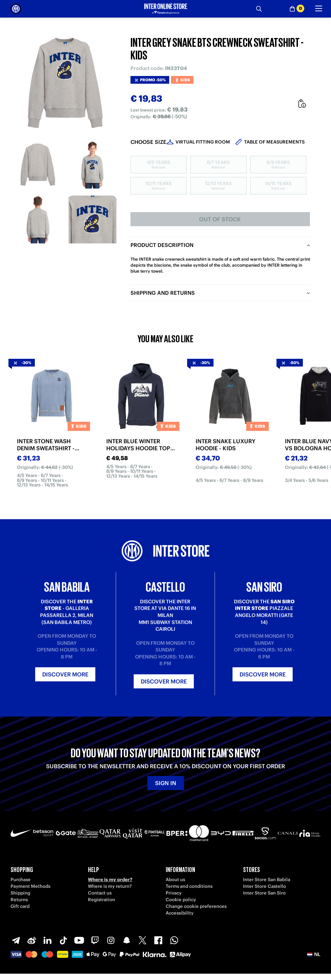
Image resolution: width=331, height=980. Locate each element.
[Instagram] (111, 940)
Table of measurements (274, 142)
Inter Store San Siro (264, 893)
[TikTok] (63, 940)
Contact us (100, 893)
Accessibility (180, 913)
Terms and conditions (189, 886)
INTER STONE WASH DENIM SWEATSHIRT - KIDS (46, 445)
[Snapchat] (127, 940)
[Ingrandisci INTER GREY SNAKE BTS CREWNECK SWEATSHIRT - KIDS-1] (38, 165)
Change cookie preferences (196, 906)
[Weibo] (32, 940)
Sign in (166, 783)
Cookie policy (181, 900)
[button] (314, 954)
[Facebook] (158, 940)
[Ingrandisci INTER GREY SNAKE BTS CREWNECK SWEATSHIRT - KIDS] (65, 83)
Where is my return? (110, 886)
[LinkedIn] (47, 940)
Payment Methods (30, 886)
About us (175, 880)
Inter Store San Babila (267, 880)
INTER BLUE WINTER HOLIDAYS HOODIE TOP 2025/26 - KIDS (138, 445)
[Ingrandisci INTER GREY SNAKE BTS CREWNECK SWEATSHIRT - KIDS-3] (38, 219)
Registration (101, 900)
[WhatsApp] (174, 940)
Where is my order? (110, 880)
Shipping (20, 893)
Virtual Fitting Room (203, 142)
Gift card (20, 906)
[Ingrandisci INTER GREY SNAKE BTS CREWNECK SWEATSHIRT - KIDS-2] (92, 165)
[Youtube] (79, 940)
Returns (19, 900)
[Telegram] (16, 940)
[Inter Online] (16, 9)
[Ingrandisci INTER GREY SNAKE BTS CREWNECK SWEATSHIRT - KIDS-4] (92, 219)
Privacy (174, 893)
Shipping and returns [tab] (163, 293)
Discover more (65, 674)
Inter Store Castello (265, 886)
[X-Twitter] (142, 940)
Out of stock (220, 219)
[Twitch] (95, 940)
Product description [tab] (162, 245)
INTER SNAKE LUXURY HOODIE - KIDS (225, 445)
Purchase (21, 880)
